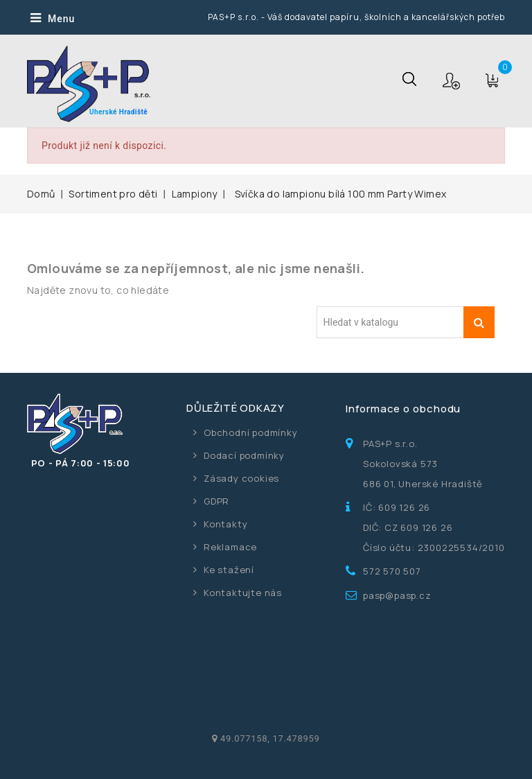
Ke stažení (229, 570)
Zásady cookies (241, 478)
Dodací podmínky (244, 455)
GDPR (216, 501)
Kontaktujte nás (243, 593)
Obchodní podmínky (251, 432)
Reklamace (230, 547)
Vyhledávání (479, 322)
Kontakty (225, 524)
